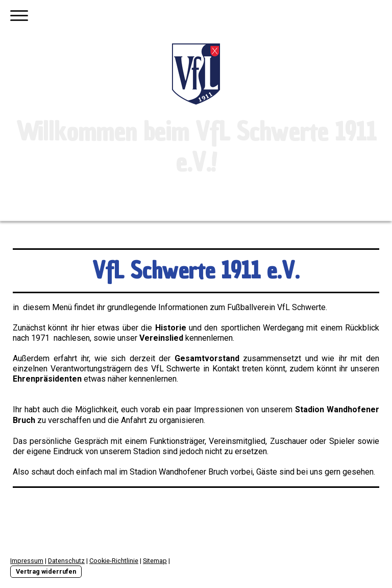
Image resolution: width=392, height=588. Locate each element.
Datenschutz (66, 561)
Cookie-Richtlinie (114, 561)
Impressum (27, 561)
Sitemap (155, 561)
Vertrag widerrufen (46, 571)
